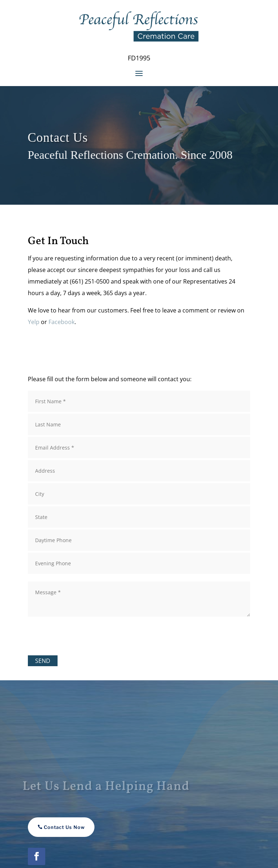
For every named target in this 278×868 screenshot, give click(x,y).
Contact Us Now (64, 827)
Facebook (62, 322)
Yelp (34, 322)
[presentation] (83, 634)
